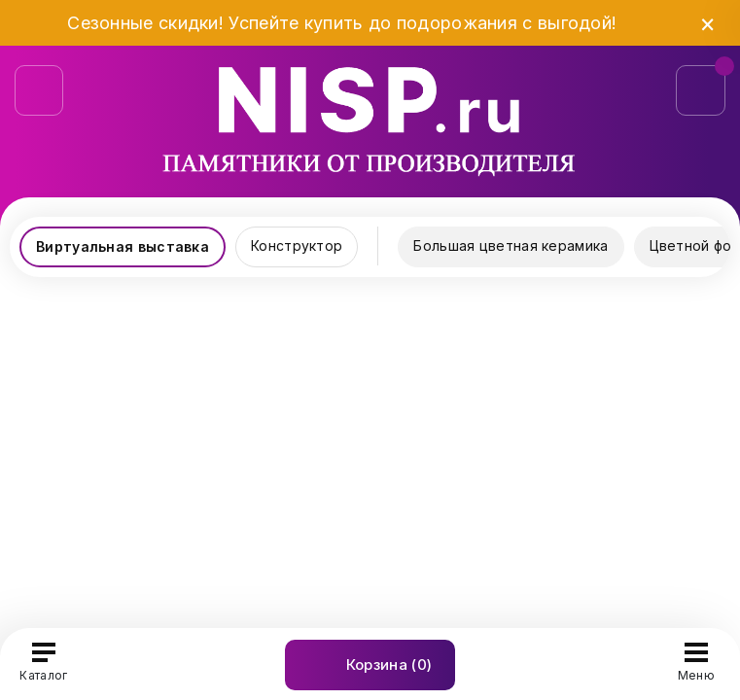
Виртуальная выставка (123, 246)
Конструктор (297, 245)
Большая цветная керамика (511, 245)
